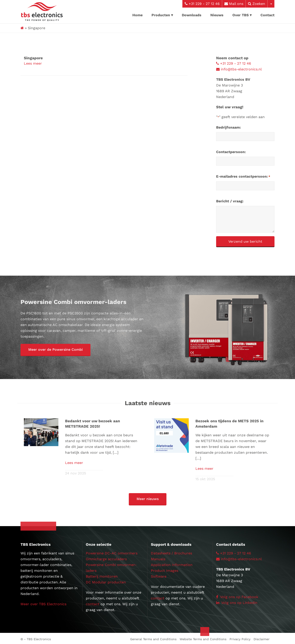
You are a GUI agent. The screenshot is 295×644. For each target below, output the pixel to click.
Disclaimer (262, 638)
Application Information (172, 563)
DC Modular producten (106, 581)
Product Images (165, 569)
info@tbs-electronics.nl (239, 69)
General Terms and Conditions (153, 638)
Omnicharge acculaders (106, 558)
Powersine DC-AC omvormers (112, 552)
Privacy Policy (240, 638)
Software (159, 575)
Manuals (158, 558)
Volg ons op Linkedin (237, 601)
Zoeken (257, 4)
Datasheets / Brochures (171, 552)
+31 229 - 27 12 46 (202, 4)
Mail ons (234, 4)
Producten (161, 15)
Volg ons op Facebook (237, 596)
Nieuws (217, 15)
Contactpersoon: (231, 152)
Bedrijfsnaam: (228, 127)
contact (93, 603)
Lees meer (33, 63)
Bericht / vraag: (230, 201)
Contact (267, 15)
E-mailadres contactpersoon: (243, 177)
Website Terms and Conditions (203, 638)
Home (137, 15)
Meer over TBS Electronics (43, 603)
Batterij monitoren (102, 575)
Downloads (192, 15)
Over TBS (241, 15)
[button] (55, 350)
